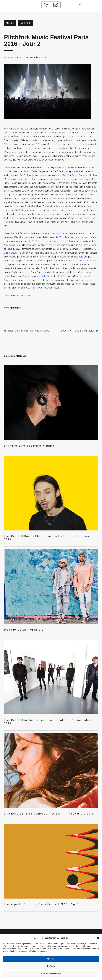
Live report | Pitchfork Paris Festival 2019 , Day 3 (41, 904)
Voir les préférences (51, 974)
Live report (25, 23)
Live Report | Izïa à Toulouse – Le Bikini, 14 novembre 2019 (49, 814)
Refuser (51, 966)
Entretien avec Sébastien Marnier (29, 446)
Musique (10, 23)
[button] (98, 938)
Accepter (51, 959)
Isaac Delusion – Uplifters (24, 630)
